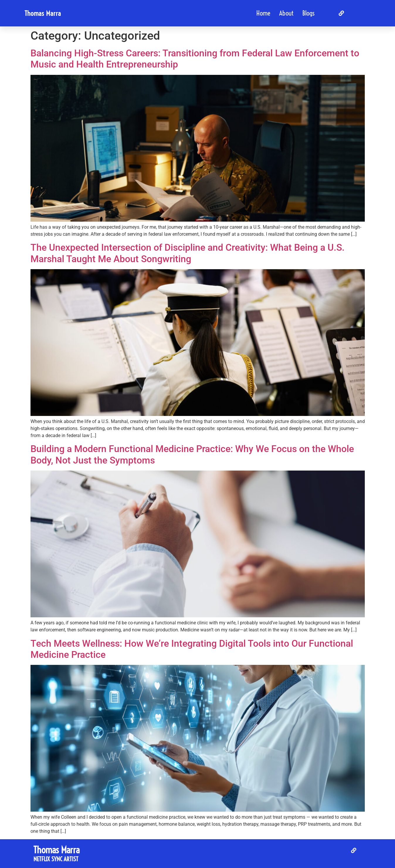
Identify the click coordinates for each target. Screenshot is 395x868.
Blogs (308, 13)
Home (263, 13)
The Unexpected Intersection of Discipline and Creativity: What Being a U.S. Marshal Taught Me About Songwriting (188, 253)
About (286, 13)
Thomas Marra (43, 13)
